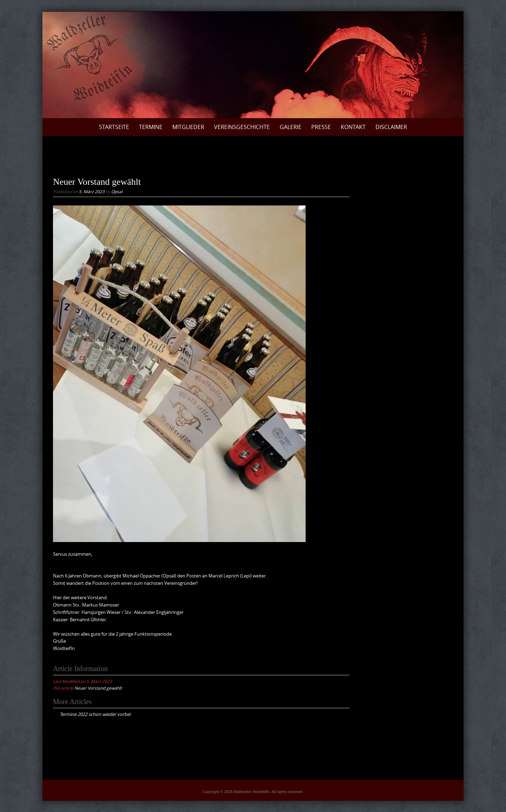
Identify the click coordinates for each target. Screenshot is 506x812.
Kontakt (353, 127)
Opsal (117, 191)
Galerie (291, 127)
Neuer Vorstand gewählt (98, 688)
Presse (321, 127)
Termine (151, 127)
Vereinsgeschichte (242, 127)
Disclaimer (391, 127)
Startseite (114, 127)
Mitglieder (188, 127)
